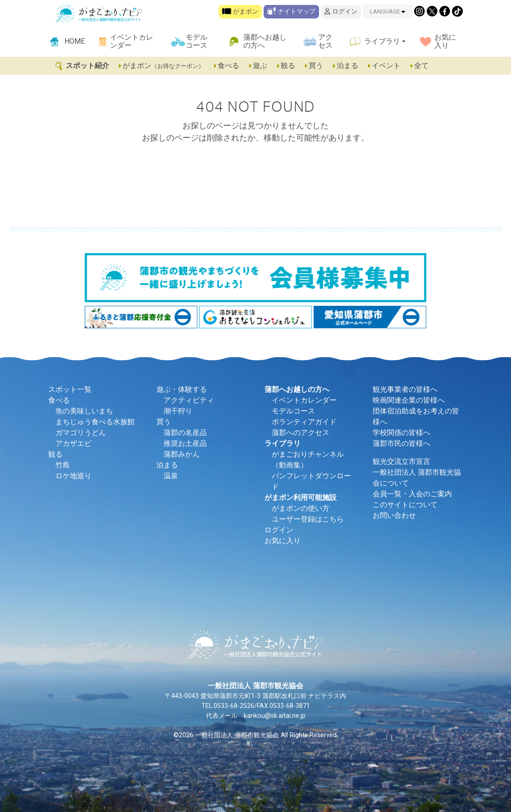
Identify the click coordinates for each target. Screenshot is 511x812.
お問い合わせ (394, 515)
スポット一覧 (70, 389)
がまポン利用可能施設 (301, 497)
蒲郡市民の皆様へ (401, 443)
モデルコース (196, 41)
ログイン (341, 11)
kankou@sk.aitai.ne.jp (275, 716)
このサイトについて (405, 505)
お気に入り (445, 41)
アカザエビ (73, 443)
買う (315, 66)
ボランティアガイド (304, 422)
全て (419, 66)
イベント (385, 66)
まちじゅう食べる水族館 (95, 422)
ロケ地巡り (73, 476)
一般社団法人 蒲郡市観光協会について (417, 478)
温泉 (171, 476)
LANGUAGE (388, 11)
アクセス (325, 41)
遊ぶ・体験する (182, 389)
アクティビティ (189, 400)
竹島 (63, 465)
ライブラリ (382, 41)
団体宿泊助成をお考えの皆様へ (416, 416)
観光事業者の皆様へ (405, 389)
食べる (227, 66)
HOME (75, 41)
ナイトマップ (291, 11)
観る (287, 66)
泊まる (346, 66)
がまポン (240, 11)
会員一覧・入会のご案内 (412, 494)
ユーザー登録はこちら (308, 519)
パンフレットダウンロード (311, 481)
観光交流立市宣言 (401, 461)
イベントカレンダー (132, 41)
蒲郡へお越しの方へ (265, 41)
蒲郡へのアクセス (301, 433)
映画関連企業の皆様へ (409, 400)
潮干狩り (178, 411)
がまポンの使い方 (301, 508)
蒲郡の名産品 (185, 433)
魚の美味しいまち (84, 411)
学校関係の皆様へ (401, 433)
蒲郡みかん (182, 454)
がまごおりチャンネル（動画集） (308, 460)
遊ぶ (259, 66)
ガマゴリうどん (81, 433)
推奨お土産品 (185, 443)
